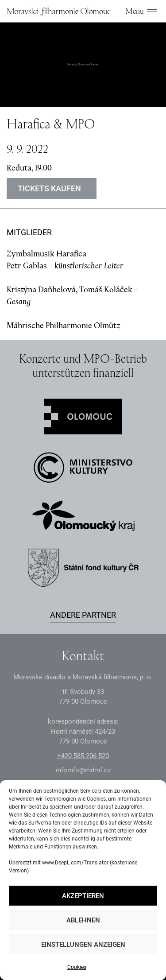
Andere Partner (83, 615)
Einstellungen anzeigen (83, 945)
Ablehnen (83, 920)
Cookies (77, 967)
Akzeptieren (83, 896)
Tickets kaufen (49, 188)
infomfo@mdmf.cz (83, 770)
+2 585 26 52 (83, 756)
